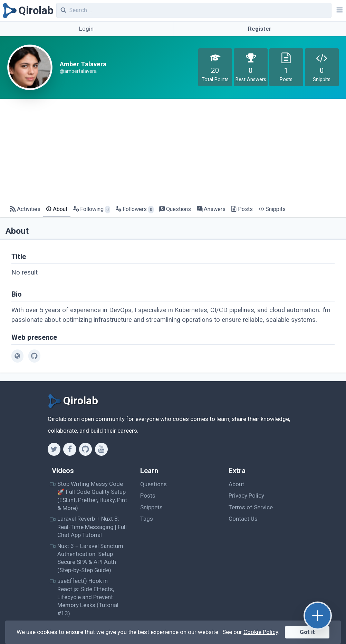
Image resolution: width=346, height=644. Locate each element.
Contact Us (243, 519)
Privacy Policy (246, 496)
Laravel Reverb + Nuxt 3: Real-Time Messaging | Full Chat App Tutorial (92, 527)
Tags (147, 519)
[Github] (85, 449)
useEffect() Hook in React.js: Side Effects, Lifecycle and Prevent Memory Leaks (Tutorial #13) (88, 597)
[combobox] (194, 10)
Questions (153, 484)
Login (86, 29)
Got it (307, 632)
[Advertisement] (173, 151)
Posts (148, 496)
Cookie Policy (261, 632)
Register (260, 29)
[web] (17, 356)
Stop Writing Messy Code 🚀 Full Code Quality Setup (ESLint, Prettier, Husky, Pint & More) (92, 496)
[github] (34, 356)
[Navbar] (339, 11)
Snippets (151, 507)
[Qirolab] (27, 11)
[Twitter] (54, 449)
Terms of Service (251, 507)
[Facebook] (70, 449)
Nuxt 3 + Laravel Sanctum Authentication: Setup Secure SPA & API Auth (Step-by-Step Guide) (90, 558)
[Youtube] (101, 449)
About (236, 484)
